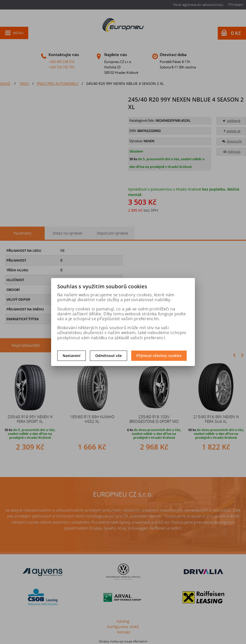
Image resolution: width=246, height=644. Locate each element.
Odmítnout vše (108, 356)
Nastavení (72, 356)
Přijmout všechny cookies (159, 356)
